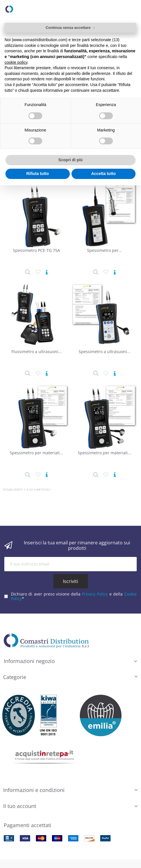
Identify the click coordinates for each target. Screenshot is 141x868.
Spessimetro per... (105, 250)
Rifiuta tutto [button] (37, 174)
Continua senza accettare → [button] (70, 28)
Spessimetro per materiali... (36, 453)
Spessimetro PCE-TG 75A (36, 250)
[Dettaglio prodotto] (28, 272)
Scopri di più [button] (70, 160)
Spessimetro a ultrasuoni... (105, 352)
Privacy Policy (95, 594)
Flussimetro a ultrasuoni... (37, 352)
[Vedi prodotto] (47, 272)
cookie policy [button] (16, 62)
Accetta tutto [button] (103, 174)
